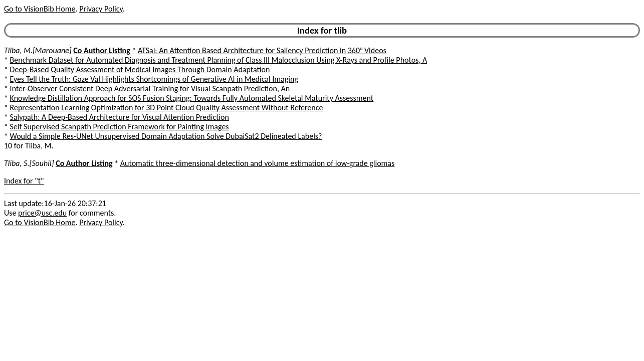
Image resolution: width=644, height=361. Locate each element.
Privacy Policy (101, 9)
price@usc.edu (42, 213)
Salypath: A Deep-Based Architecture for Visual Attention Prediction (120, 117)
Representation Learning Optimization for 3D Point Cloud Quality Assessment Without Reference (167, 108)
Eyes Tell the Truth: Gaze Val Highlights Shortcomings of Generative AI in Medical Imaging (154, 79)
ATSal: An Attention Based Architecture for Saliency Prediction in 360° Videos (262, 50)
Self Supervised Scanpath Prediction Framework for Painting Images (120, 127)
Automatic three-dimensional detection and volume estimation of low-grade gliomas (257, 163)
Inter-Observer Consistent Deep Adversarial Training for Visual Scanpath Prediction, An (150, 88)
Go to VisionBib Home (40, 9)
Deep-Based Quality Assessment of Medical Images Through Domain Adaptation (140, 69)
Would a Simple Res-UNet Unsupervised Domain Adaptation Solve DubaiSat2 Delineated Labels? (166, 136)
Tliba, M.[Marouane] (38, 50)
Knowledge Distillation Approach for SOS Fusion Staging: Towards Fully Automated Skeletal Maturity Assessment (192, 98)
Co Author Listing (101, 50)
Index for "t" (24, 181)
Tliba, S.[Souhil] (29, 163)
